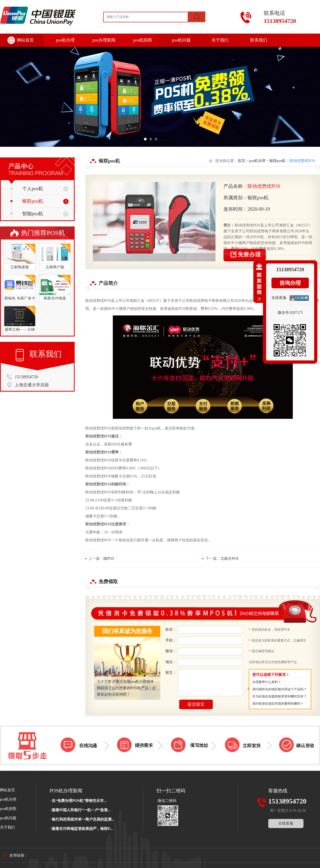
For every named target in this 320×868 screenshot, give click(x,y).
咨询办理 (290, 283)
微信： (171, 651)
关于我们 (220, 40)
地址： (171, 662)
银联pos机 (27, 201)
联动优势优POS (302, 161)
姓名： (171, 629)
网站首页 (25, 40)
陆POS (109, 559)
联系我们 (259, 40)
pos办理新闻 (104, 40)
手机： (171, 640)
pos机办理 (65, 40)
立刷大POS (230, 559)
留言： (171, 673)
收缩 (258, 285)
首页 (241, 161)
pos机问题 (181, 40)
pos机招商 (142, 40)
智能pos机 (27, 214)
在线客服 (286, 823)
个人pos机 (27, 189)
